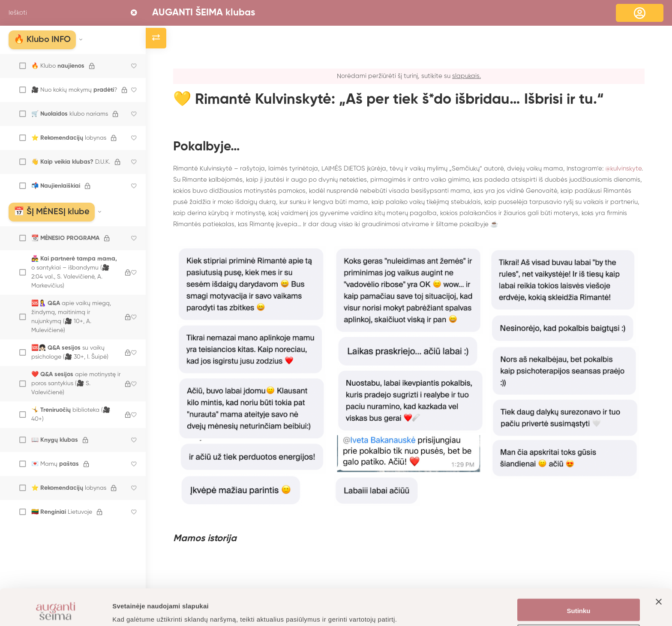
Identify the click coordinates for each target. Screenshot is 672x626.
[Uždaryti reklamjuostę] (659, 576)
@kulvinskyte (623, 169)
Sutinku (579, 577)
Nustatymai (579, 602)
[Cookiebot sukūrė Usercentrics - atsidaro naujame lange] (55, 609)
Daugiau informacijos (145, 609)
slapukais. (466, 76)
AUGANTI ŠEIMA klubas (204, 13)
